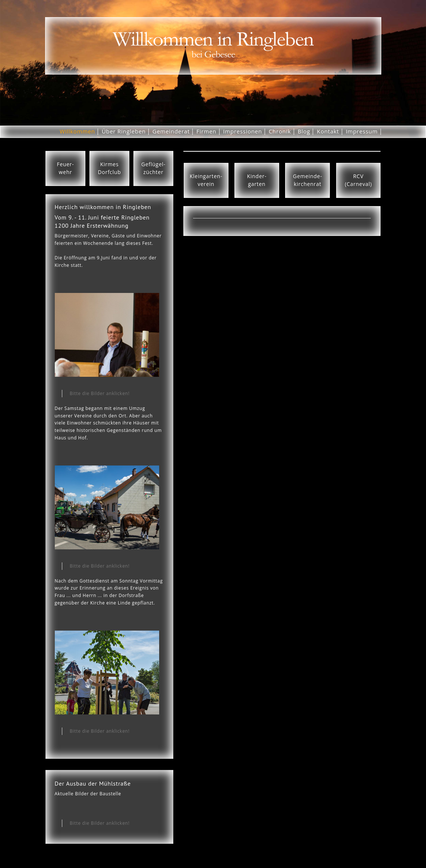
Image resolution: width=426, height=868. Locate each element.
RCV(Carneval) (358, 180)
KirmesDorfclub (109, 168)
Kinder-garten (257, 180)
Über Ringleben (124, 131)
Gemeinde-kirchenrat (307, 180)
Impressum (362, 131)
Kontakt (328, 131)
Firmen (206, 131)
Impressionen (243, 131)
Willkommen (77, 131)
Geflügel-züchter (153, 168)
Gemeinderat (171, 131)
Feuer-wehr (65, 168)
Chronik (280, 131)
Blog (304, 131)
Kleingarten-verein (206, 180)
